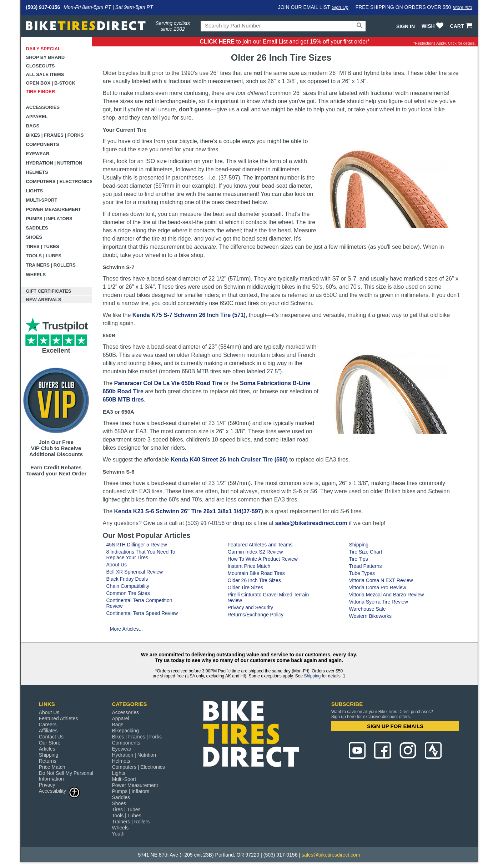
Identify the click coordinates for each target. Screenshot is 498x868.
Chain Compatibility (128, 586)
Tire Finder (41, 92)
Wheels (36, 275)
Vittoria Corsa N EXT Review (381, 580)
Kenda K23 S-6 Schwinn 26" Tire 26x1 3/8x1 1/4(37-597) (189, 511)
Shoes (34, 237)
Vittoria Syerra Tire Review (379, 602)
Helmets (37, 172)
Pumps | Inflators (49, 219)
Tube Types (362, 573)
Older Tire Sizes (246, 587)
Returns (48, 761)
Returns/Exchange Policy (256, 615)
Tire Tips (359, 559)
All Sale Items (45, 74)
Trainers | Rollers (51, 265)
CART (462, 26)
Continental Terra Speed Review (142, 613)
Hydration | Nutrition (54, 163)
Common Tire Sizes (128, 593)
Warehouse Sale (368, 609)
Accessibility (60, 791)
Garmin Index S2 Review (255, 552)
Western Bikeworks (371, 616)
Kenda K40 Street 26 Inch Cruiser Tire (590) (229, 460)
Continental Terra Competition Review (139, 603)
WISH (433, 26)
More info (462, 7)
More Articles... (127, 629)
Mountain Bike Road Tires (256, 573)
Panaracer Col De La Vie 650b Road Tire (168, 383)
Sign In (406, 26)
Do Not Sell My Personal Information (66, 776)
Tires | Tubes (43, 246)
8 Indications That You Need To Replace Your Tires (141, 555)
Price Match (52, 767)
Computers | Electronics (59, 181)
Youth (118, 834)
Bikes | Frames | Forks (55, 135)
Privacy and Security (251, 607)
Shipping (359, 545)
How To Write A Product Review (263, 559)
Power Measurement (54, 209)
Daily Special (44, 49)
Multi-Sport (42, 200)
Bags (33, 126)
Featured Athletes (59, 718)
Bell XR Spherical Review (135, 572)
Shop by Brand (46, 57)
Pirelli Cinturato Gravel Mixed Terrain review (268, 597)
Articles (47, 749)
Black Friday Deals (127, 579)
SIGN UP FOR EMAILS (395, 726)
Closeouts (41, 66)
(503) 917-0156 (43, 7)
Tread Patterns (366, 566)
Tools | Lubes (44, 256)
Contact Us (51, 737)
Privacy (47, 785)
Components (43, 144)
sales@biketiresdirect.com (311, 523)
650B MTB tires (124, 400)
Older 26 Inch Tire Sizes (254, 580)
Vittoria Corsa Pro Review (378, 587)
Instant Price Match (249, 566)
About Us (117, 565)
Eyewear (38, 154)
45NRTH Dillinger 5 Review (137, 545)
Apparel (37, 117)
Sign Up (340, 7)
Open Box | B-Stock (51, 83)
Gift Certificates (49, 291)
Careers (48, 725)
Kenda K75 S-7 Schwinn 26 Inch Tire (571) (189, 315)
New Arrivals (44, 300)
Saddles (37, 228)
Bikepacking (125, 731)
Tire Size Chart (366, 552)
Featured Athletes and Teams (260, 545)
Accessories (43, 107)
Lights (35, 191)
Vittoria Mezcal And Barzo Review (387, 595)
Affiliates (48, 731)
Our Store (50, 743)
